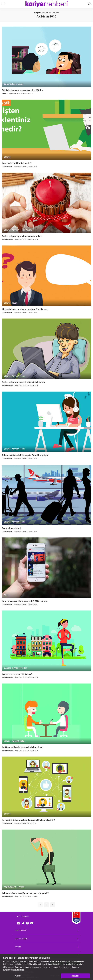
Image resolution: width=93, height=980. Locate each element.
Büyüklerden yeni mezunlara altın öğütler (23, 90)
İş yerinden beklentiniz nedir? (17, 163)
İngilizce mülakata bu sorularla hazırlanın (23, 746)
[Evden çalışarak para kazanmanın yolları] (47, 202)
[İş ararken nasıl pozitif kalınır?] (47, 640)
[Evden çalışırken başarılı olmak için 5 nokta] (47, 348)
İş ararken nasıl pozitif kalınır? (17, 673)
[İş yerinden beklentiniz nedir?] (47, 130)
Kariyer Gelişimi (10, 84)
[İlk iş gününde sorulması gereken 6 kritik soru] (47, 275)
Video (6, 594)
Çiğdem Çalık (7, 166)
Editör (4, 93)
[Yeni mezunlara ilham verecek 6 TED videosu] (47, 567)
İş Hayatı (7, 157)
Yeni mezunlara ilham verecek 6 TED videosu (25, 600)
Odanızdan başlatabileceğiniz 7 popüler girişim (25, 454)
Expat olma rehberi (11, 527)
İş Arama (7, 667)
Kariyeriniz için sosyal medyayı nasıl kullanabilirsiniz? (29, 819)
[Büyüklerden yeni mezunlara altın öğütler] (47, 57)
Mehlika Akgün (8, 239)
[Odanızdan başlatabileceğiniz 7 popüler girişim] (47, 421)
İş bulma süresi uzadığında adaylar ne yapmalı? (25, 892)
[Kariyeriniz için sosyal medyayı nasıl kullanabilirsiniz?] (47, 785)
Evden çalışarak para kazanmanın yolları (22, 236)
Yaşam (21, 84)
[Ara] (89, 4)
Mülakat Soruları (18, 740)
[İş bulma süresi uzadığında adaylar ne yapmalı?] (47, 858)
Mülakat (7, 740)
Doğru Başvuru (10, 886)
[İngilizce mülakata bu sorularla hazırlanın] (47, 712)
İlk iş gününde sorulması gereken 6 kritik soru (25, 309)
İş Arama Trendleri (20, 667)
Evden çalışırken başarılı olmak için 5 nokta (23, 381)
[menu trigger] (5, 4)
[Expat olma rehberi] (47, 494)
